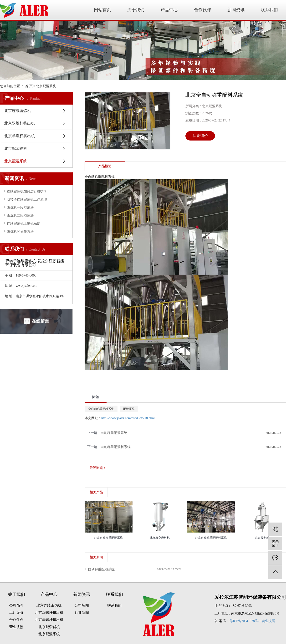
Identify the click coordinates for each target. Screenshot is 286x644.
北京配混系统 (46, 86)
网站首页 (102, 10)
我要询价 (200, 136)
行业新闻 (82, 613)
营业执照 (16, 627)
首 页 (29, 86)
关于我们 (136, 10)
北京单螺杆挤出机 (20, 136)
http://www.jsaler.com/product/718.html (128, 418)
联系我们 (269, 10)
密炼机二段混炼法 (20, 215)
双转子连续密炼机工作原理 (27, 199)
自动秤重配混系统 (114, 433)
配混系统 (129, 409)
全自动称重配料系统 (101, 409)
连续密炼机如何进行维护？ (27, 191)
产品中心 (169, 10)
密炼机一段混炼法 (20, 208)
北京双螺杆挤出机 (20, 123)
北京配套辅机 (16, 148)
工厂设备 (16, 613)
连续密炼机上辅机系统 (24, 224)
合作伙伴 (203, 10)
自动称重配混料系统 (116, 447)
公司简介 (16, 605)
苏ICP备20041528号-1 (245, 621)
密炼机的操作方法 (20, 232)
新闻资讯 (236, 10)
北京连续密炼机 (18, 111)
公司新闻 (82, 605)
